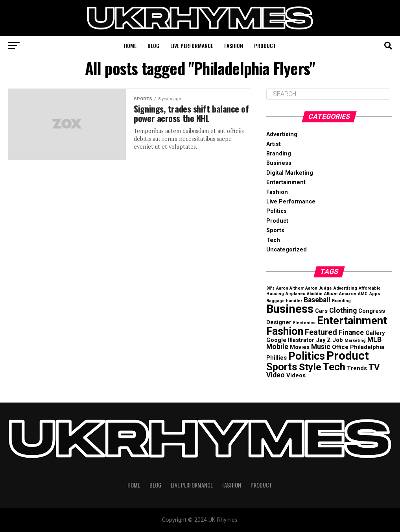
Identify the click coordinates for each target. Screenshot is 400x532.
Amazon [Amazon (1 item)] (348, 294)
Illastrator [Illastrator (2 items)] (301, 340)
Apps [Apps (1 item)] (375, 294)
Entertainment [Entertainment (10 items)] (352, 320)
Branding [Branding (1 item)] (341, 301)
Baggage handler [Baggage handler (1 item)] (284, 301)
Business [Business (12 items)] (290, 309)
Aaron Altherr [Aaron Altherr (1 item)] (290, 288)
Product (265, 45)
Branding (279, 154)
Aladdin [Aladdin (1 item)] (315, 294)
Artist (274, 144)
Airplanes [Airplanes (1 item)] (295, 294)
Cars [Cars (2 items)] (321, 311)
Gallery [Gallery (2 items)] (375, 333)
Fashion (234, 45)
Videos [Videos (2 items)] (296, 375)
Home (130, 45)
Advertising (282, 134)
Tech (273, 240)
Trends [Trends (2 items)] (357, 368)
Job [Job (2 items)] (338, 340)
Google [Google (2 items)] (276, 340)
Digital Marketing (290, 173)
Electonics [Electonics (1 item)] (304, 323)
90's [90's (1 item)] (270, 288)
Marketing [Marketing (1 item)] (355, 341)
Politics (276, 211)
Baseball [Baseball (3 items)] (317, 300)
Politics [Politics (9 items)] (307, 356)
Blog (153, 45)
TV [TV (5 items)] (374, 367)
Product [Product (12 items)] (348, 356)
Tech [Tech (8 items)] (334, 367)
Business (279, 163)
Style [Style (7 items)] (310, 367)
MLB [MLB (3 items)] (374, 340)
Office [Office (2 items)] (340, 347)
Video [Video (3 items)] (276, 375)
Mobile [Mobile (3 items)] (277, 347)
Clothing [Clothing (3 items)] (343, 310)
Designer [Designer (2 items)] (279, 322)
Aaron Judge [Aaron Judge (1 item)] (319, 288)
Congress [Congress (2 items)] (372, 311)
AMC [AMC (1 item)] (363, 294)
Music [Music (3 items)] (321, 347)
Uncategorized (287, 250)
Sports (275, 230)
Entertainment (286, 182)
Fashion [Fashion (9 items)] (285, 331)
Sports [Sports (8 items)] (282, 367)
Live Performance (192, 45)
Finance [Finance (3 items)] (351, 332)
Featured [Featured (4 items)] (321, 332)
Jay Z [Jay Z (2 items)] (323, 340)
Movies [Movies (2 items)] (300, 347)
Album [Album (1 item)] (331, 294)
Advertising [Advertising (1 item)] (345, 288)
